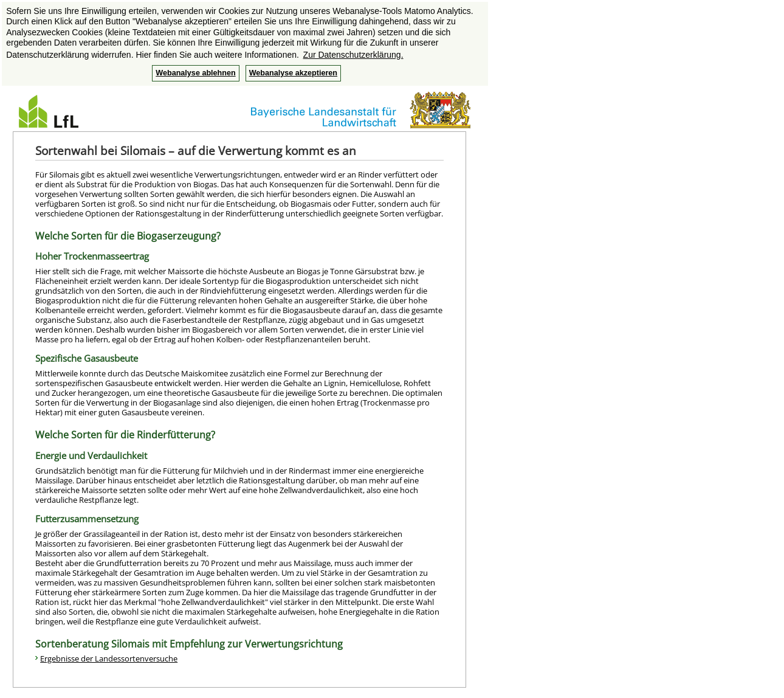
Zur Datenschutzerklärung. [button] (353, 55)
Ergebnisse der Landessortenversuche (109, 658)
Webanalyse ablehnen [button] (195, 73)
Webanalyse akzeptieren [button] (293, 73)
